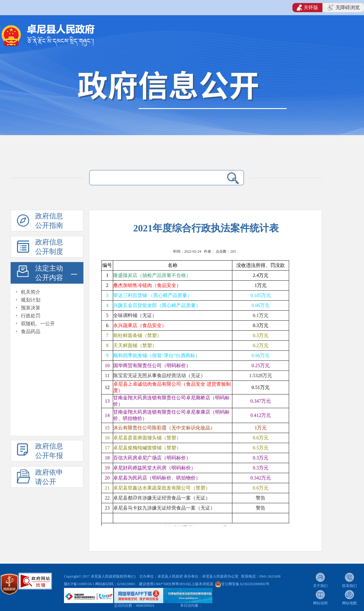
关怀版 (307, 8)
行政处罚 (31, 316)
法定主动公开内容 (49, 273)
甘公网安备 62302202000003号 (245, 584)
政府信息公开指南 (49, 221)
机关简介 (31, 292)
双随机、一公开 (38, 324)
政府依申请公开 (49, 477)
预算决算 (31, 308)
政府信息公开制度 (49, 247)
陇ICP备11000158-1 (80, 584)
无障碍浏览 (344, 8)
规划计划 (31, 300)
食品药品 (31, 331)
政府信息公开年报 (49, 451)
